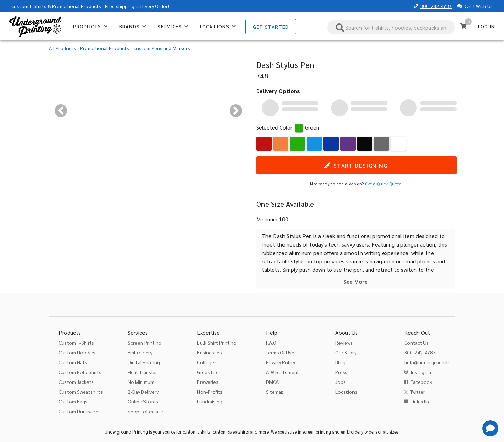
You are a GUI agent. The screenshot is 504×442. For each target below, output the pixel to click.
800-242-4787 (436, 6)
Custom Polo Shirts (80, 372)
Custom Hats (73, 362)
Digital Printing (144, 362)
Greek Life (208, 372)
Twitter (418, 392)
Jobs (341, 382)
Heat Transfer (142, 372)
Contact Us (416, 343)
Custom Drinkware (79, 411)
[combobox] (391, 27)
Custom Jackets (76, 382)
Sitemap (275, 392)
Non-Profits (210, 392)
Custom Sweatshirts (81, 392)
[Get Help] (490, 428)
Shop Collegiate (145, 411)
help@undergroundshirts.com (437, 362)
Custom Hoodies (77, 352)
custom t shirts (197, 432)
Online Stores (143, 401)
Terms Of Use (280, 352)
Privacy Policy (281, 362)
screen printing (317, 432)
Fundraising (210, 401)
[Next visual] (236, 111)
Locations (346, 392)
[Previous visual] (61, 111)
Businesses (209, 352)
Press (341, 372)
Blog (340, 362)
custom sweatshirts (231, 432)
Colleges (207, 362)
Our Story (346, 352)
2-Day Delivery (143, 392)
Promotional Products (77, 6)
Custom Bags (73, 401)
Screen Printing (145, 343)
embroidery (352, 432)
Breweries (208, 382)
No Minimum (141, 382)
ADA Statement (283, 372)
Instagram (422, 372)
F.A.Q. (272, 343)
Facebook (421, 382)
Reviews (344, 343)
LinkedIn (420, 401)
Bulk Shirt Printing (217, 343)
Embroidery (140, 352)
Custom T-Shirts (29, 6)
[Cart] (463, 26)
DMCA (272, 382)
